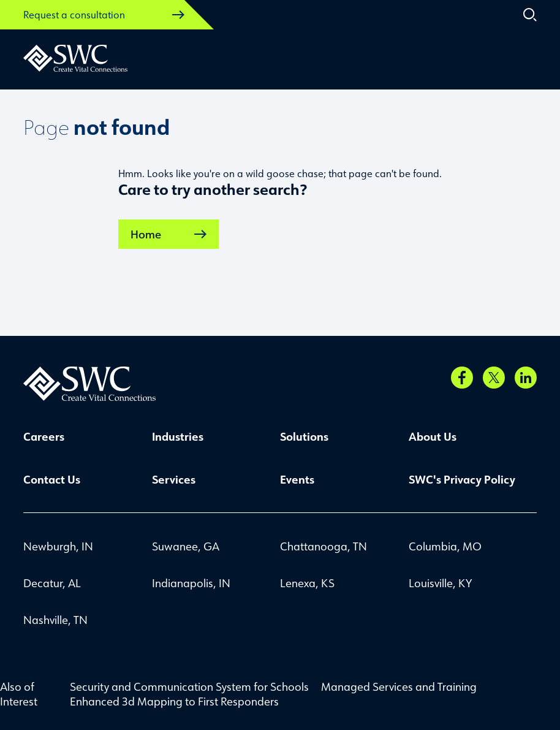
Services (174, 479)
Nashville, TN (55, 620)
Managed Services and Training (399, 686)
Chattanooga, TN (324, 546)
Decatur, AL (52, 583)
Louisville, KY (440, 583)
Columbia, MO (445, 546)
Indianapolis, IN (191, 583)
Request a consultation (104, 15)
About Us (433, 436)
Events (297, 479)
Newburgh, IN (58, 546)
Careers (44, 436)
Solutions (304, 436)
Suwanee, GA (186, 546)
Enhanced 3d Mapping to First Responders (174, 701)
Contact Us (52, 479)
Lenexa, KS (307, 583)
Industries (178, 436)
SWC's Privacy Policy (462, 479)
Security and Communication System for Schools (189, 686)
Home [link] (168, 234)
